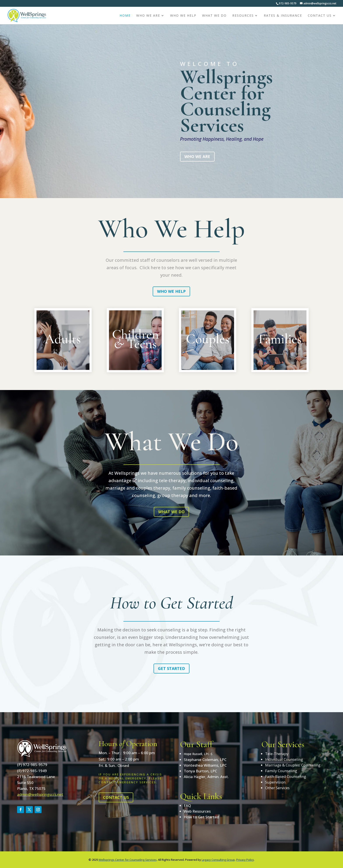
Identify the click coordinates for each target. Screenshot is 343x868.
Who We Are (148, 16)
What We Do (214, 16)
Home (125, 16)
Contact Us (320, 16)
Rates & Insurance (283, 16)
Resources (243, 16)
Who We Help (183, 16)
